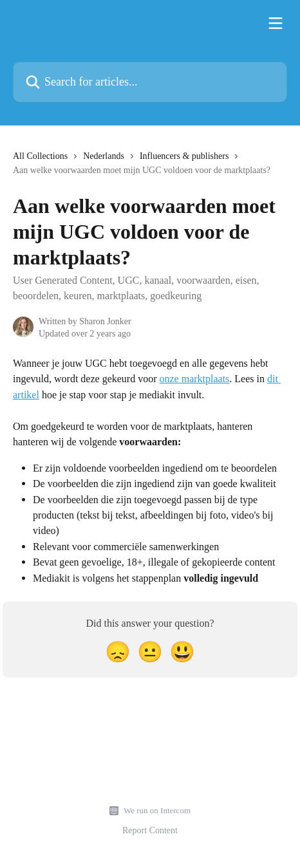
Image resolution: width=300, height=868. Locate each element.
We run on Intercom (157, 810)
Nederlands (104, 156)
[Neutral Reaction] (150, 652)
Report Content (150, 830)
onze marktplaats (194, 379)
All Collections (40, 156)
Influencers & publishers (184, 156)
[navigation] (150, 168)
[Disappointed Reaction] (118, 652)
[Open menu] (276, 23)
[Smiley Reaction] (182, 652)
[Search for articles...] (150, 82)
